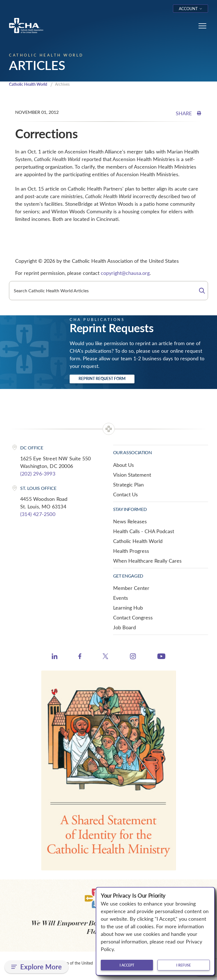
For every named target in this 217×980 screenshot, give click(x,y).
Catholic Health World (30, 85)
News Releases (130, 522)
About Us (124, 465)
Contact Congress (133, 618)
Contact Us (125, 495)
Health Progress (131, 552)
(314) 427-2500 (38, 515)
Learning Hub (128, 608)
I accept (127, 965)
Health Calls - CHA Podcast (144, 532)
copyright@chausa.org (125, 273)
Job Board (125, 628)
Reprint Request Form (102, 379)
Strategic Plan (128, 485)
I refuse (184, 965)
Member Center (131, 589)
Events (121, 598)
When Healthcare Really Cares (147, 562)
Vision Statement (132, 475)
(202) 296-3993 (38, 474)
